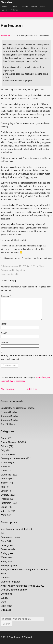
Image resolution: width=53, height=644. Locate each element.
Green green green (10, 537)
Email (4, 333)
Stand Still (6, 541)
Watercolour (7, 557)
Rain (3, 533)
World (4, 515)
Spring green (7, 553)
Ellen (41, 266)
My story (21, 270)
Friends (4, 471)
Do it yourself (7, 454)
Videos (34, 6)
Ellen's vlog (6, 462)
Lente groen (7, 545)
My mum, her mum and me (14, 590)
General (5, 479)
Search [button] (6, 624)
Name (4, 324)
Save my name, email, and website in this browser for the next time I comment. (26, 357)
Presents (5, 499)
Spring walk (6, 561)
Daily (3, 450)
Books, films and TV (11, 442)
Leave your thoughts (10, 274)
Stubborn (10, 424)
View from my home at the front (16, 529)
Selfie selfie (6, 606)
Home (5, 6)
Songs (43, 6)
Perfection (5, 36)
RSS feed (27, 637)
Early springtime (9, 566)
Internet (4, 483)
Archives (14, 10)
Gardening (6, 475)
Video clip (5, 511)
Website (4, 343)
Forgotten (5, 578)
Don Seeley (6, 408)
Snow (3, 602)
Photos (25, 6)
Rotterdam (6, 503)
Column (4, 446)
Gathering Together (26, 408)
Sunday (13, 412)
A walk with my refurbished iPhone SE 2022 (22, 586)
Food (3, 467)
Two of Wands (8, 549)
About (5, 10)
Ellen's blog (7, 2)
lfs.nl (3, 487)
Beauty (4, 438)
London (4, 491)
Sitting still (6, 610)
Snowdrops (6, 594)
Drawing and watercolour (13, 458)
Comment (6, 296)
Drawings (14, 6)
